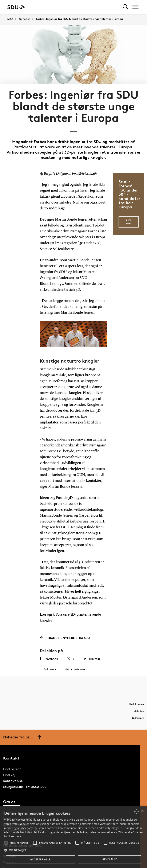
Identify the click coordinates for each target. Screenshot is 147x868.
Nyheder (24, 19)
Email (50, 671)
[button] (6, 843)
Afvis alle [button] (110, 859)
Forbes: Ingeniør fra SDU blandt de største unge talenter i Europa (79, 19)
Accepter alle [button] (40, 859)
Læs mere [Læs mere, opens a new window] (15, 836)
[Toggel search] (125, 7)
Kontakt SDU (13, 784)
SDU (10, 19)
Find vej (9, 778)
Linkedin (92, 659)
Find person (12, 772)
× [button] (142, 811)
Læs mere (129, 221)
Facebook (49, 659)
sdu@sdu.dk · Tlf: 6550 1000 (25, 790)
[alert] (73, 837)
